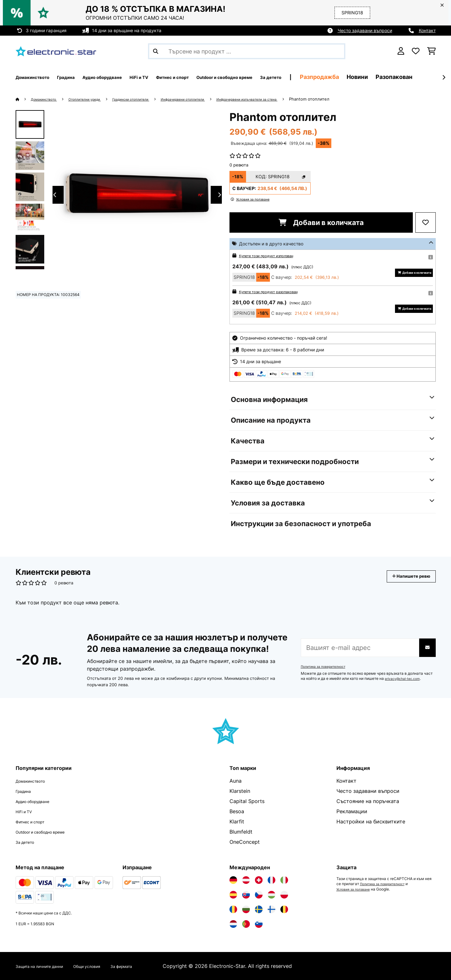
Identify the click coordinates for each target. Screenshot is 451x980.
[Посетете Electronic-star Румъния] (233, 909)
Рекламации (352, 811)
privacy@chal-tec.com (405, 679)
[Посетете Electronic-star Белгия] (284, 909)
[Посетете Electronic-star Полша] (284, 895)
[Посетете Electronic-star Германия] (233, 880)
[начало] (24, 99)
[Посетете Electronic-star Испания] (233, 895)
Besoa (237, 811)
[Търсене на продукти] (247, 51)
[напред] (444, 77)
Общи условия (109, 966)
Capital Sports (247, 801)
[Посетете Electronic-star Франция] (271, 880)
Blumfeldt (241, 832)
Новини (436, 77)
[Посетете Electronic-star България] (246, 909)
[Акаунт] (401, 51)
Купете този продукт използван (273, 255)
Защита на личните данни (48, 966)
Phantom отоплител (368, 99)
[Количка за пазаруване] (431, 51)
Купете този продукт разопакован (276, 291)
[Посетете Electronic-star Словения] (259, 924)
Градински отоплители (155, 99)
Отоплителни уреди (98, 99)
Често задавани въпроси (365, 30)
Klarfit (237, 821)
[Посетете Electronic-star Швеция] (259, 909)
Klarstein (240, 791)
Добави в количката (321, 222)
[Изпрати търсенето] (156, 51)
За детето (28, 842)
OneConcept (245, 842)
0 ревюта (239, 165)
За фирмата (152, 966)
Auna (236, 781)
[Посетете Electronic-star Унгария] (271, 895)
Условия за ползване (356, 889)
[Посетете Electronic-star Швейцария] (259, 880)
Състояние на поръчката (368, 801)
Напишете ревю (404, 576)
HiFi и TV (27, 811)
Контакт (427, 30)
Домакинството (49, 99)
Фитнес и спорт (35, 821)
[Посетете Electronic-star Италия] (284, 880)
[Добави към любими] (426, 222)
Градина (26, 791)
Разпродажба (398, 77)
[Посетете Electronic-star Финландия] (271, 909)
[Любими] (416, 51)
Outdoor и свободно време (49, 832)
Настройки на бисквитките (371, 821)
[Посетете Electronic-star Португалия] (246, 924)
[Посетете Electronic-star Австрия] (246, 880)
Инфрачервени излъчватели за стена (298, 99)
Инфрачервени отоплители (219, 99)
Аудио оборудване (39, 801)
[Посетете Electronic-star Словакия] (246, 895)
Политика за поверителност (327, 666)
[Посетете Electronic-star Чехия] (259, 895)
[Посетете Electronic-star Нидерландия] (233, 924)
